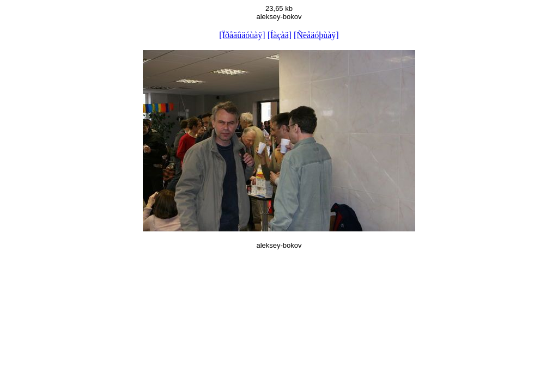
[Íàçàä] (280, 35)
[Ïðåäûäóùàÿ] (242, 35)
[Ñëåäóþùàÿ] (316, 35)
